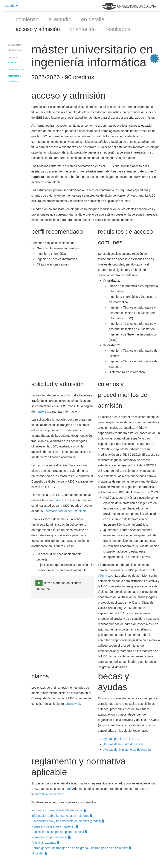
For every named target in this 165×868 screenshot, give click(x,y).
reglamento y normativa (15, 78)
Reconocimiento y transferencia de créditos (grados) (68, 821)
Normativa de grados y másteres (55, 826)
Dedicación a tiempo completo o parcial (59, 832)
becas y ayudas (16, 69)
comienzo (27, 19)
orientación (83, 29)
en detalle (93, 19)
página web (106, 576)
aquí (56, 500)
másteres (42, 411)
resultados (118, 29)
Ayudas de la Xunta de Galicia (123, 744)
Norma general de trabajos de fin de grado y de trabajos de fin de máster (81, 848)
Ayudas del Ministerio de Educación (127, 750)
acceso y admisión (38, 29)
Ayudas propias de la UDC (121, 739)
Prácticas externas (45, 843)
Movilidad (39, 853)
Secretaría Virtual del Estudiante (65, 511)
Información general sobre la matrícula (59, 810)
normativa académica (49, 794)
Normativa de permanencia (51, 837)
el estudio (60, 19)
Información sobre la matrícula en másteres (62, 816)
